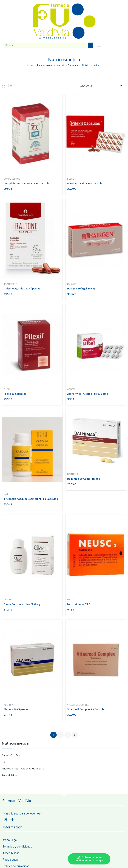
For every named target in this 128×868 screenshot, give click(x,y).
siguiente (75, 735)
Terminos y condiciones (17, 847)
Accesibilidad (11, 853)
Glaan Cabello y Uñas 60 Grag (22, 604)
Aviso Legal (10, 840)
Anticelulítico (9, 775)
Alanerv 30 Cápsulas (16, 709)
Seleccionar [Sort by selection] (101, 86)
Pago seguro (11, 860)
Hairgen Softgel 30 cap (81, 288)
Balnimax (72, 474)
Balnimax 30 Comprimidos (84, 479)
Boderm (72, 284)
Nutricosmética (15, 744)
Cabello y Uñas (11, 755)
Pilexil (71, 179)
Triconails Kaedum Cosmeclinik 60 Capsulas (31, 499)
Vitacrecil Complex (78, 705)
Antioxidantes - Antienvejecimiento (23, 768)
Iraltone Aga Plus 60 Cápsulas (22, 288)
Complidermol (12, 179)
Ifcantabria (10, 284)
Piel (4, 762)
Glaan (7, 600)
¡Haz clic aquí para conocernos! (22, 814)
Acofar (71, 389)
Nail (6, 494)
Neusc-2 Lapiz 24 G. (79, 604)
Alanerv (8, 705)
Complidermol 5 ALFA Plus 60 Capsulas (27, 183)
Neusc (71, 600)
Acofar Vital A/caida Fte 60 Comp (88, 394)
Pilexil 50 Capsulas (15, 394)
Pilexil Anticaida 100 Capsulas (86, 183)
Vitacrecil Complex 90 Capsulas (86, 709)
